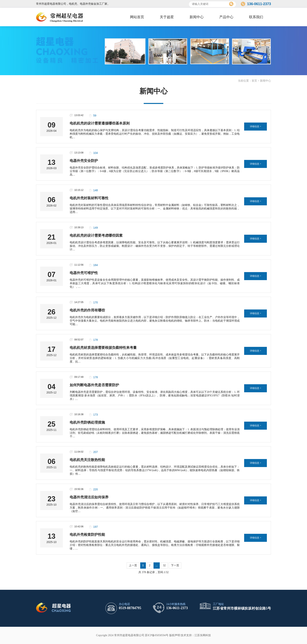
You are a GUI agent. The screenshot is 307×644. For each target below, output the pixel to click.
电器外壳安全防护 (84, 161)
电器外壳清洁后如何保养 (89, 497)
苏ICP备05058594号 (157, 635)
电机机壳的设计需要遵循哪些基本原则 (100, 123)
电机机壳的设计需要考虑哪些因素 (96, 235)
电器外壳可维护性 (84, 273)
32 (164, 565)
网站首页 (137, 17)
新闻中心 (197, 17)
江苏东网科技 (203, 635)
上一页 (133, 565)
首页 (254, 81)
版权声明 (175, 635)
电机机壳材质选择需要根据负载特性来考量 (103, 348)
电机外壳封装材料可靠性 (89, 198)
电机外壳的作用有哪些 (87, 310)
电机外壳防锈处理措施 (87, 422)
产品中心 (226, 17)
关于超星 (167, 17)
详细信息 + (256, 126)
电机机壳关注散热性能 (87, 460)
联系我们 (256, 17)
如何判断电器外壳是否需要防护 (94, 385)
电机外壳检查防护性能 (87, 535)
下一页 (175, 565)
